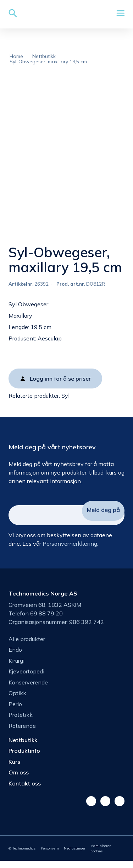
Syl (65, 403)
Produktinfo (24, 758)
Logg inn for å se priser (60, 386)
